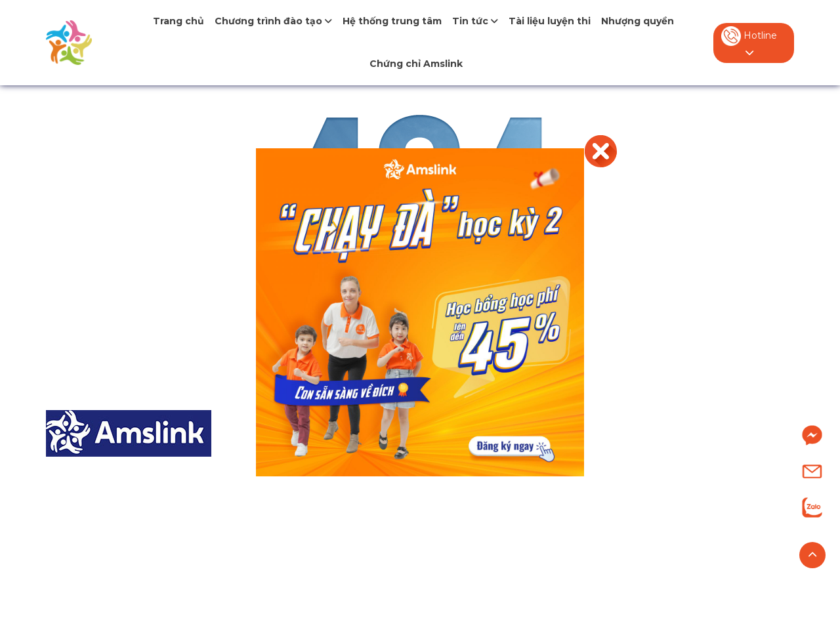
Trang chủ (178, 21)
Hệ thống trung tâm (392, 21)
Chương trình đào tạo (273, 21)
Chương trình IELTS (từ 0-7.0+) (370, 554)
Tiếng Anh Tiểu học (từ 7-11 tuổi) (374, 481)
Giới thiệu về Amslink (675, 456)
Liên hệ (639, 554)
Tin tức (475, 21)
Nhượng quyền (638, 21)
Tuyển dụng (653, 530)
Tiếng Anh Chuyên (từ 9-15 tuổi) (373, 530)
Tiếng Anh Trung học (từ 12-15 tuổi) (382, 505)
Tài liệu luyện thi (550, 21)
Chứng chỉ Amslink (416, 64)
